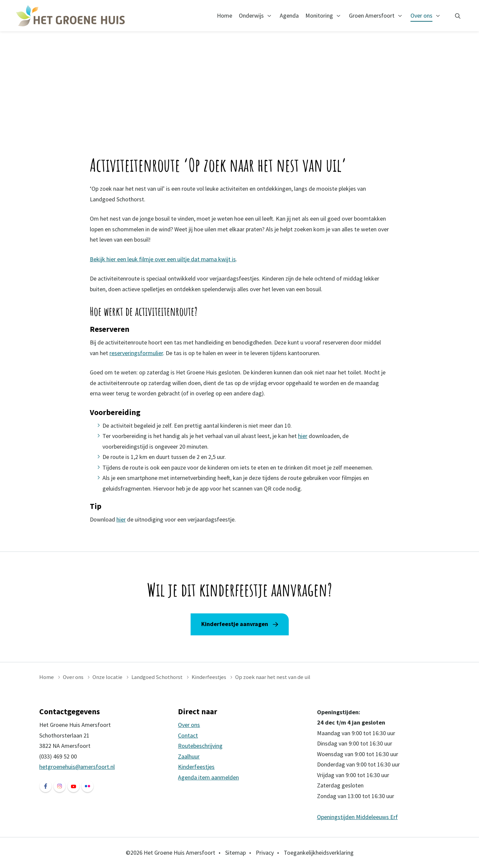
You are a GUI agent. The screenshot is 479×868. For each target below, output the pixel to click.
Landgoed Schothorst (157, 677)
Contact (188, 735)
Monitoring (319, 15)
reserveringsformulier (136, 353)
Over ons (421, 15)
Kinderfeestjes (209, 677)
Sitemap (236, 853)
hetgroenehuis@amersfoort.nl (77, 767)
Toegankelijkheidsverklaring (319, 853)
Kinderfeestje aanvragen (235, 624)
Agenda (289, 15)
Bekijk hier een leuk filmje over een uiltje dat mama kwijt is (163, 259)
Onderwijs (251, 15)
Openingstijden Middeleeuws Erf (357, 817)
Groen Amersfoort (372, 15)
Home (225, 15)
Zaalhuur (189, 756)
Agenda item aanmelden (208, 777)
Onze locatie (107, 677)
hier (303, 436)
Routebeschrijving (200, 746)
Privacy (265, 853)
